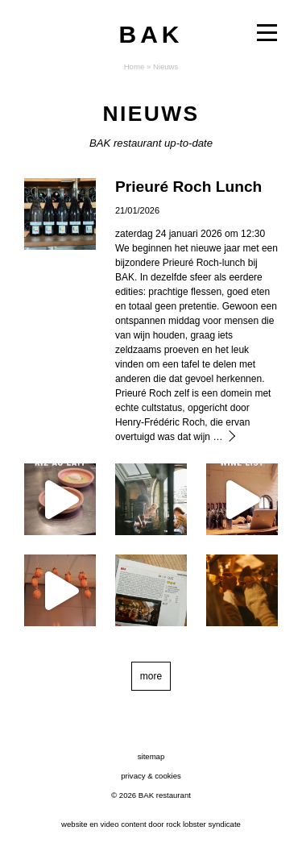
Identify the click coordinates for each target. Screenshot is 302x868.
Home (134, 66)
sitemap (151, 756)
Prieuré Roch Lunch (188, 187)
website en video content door (151, 824)
